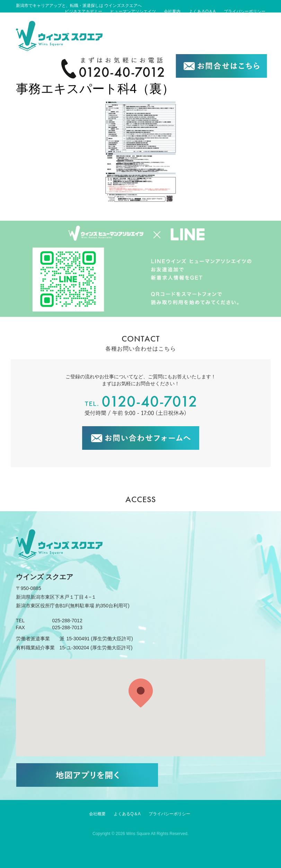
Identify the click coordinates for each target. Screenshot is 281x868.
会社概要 (97, 814)
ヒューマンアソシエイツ (133, 11)
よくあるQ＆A (202, 11)
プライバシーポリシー (245, 11)
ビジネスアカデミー (84, 11)
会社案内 (172, 11)
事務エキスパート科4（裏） (95, 89)
